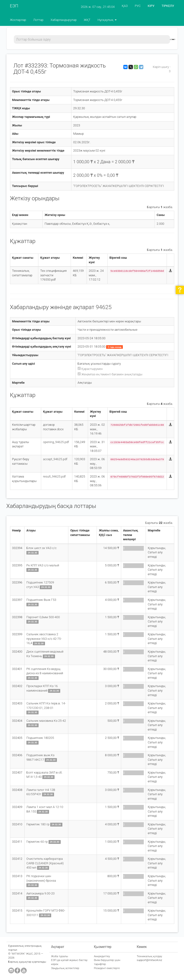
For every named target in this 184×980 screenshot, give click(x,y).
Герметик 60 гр (37, 842)
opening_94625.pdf (56, 442)
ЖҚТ (87, 20)
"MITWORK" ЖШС (22, 954)
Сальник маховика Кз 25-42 (46, 721)
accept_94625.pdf (55, 459)
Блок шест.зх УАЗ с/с (42, 548)
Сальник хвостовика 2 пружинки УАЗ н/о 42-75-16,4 (44, 639)
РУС (138, 6)
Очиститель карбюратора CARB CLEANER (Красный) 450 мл (45, 863)
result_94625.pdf (54, 476)
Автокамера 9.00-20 (41, 893)
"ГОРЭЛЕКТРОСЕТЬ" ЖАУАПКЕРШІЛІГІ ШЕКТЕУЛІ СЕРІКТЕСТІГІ (119, 186)
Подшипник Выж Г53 (41, 600)
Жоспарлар (18, 20)
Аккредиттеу (102, 956)
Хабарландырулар (64, 20)
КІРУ (151, 6)
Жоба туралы (60, 956)
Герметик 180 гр (38, 824)
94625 (104, 307)
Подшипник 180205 (40, 738)
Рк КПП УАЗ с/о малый (43, 565)
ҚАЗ (125, 6)
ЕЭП (14, 6)
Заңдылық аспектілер (65, 968)
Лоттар (38, 20)
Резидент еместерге (107, 968)
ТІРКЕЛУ (168, 6)
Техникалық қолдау (149, 956)
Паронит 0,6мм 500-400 (43, 617)
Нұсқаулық (107, 20)
